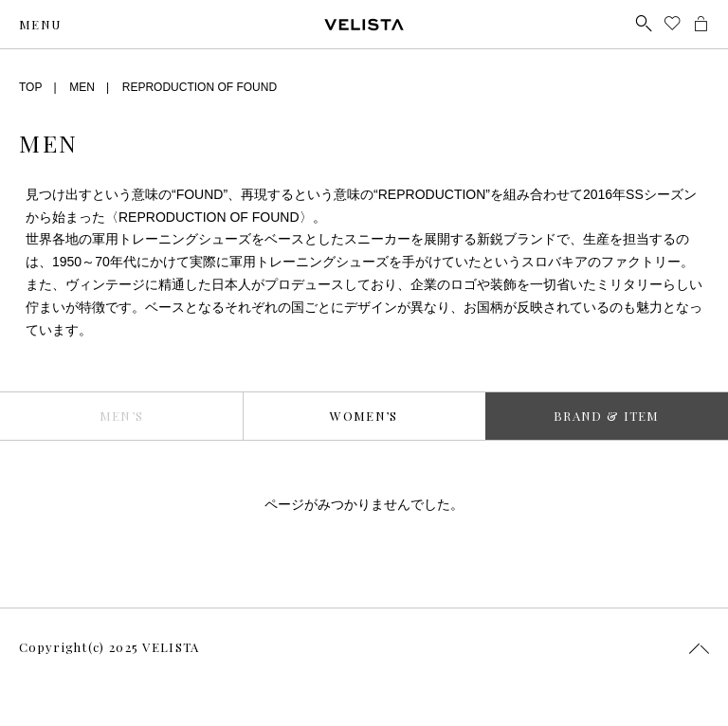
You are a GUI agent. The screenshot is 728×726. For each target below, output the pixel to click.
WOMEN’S (364, 416)
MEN (82, 87)
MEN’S (122, 416)
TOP (30, 87)
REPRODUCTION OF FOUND (200, 87)
